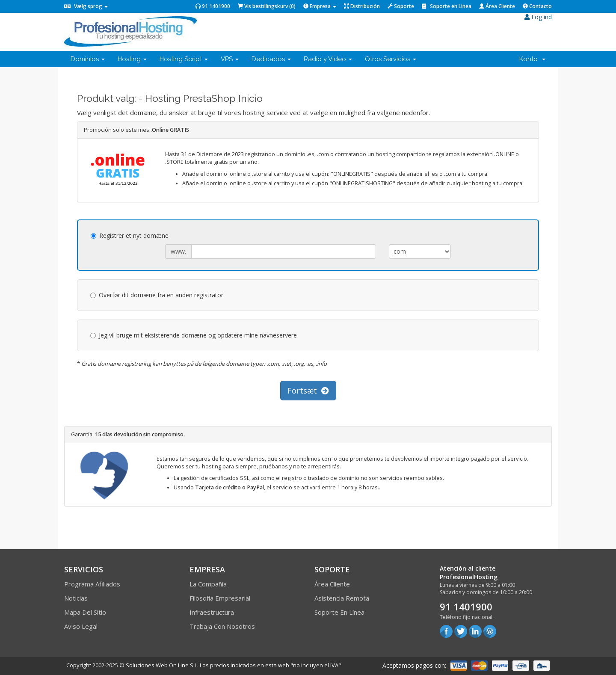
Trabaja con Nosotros (222, 626)
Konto (532, 59)
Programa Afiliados (92, 584)
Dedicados (271, 59)
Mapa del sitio (85, 612)
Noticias (76, 598)
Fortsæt (308, 391)
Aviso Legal (81, 626)
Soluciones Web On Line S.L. (162, 665)
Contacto (537, 6)
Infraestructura (212, 612)
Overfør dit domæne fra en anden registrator (157, 295)
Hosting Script (184, 59)
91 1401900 (213, 6)
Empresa (320, 6)
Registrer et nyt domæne (130, 235)
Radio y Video (328, 59)
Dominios (88, 59)
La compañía (208, 584)
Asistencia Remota (342, 598)
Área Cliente (497, 6)
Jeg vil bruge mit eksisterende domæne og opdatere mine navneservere (194, 335)
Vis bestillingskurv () (267, 6)
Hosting (132, 59)
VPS (230, 59)
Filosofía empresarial (220, 598)
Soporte (401, 6)
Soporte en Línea (447, 6)
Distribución (362, 6)
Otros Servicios (391, 59)
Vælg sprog (86, 6)
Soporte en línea (339, 612)
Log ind (538, 17)
